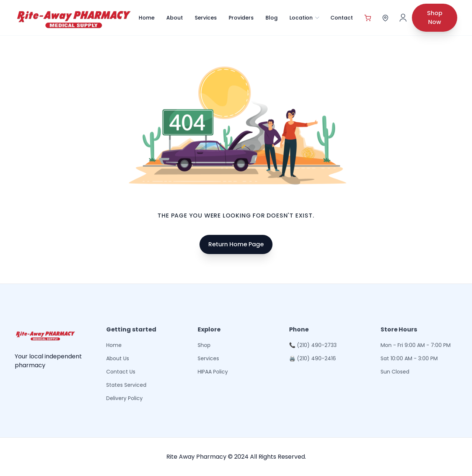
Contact (342, 18)
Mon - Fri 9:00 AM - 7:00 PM (416, 345)
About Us (118, 358)
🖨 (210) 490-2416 (313, 358)
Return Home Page (236, 244)
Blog (272, 18)
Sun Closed (395, 372)
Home (147, 18)
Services (206, 18)
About (175, 18)
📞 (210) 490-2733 (313, 345)
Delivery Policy (124, 398)
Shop (204, 345)
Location (305, 18)
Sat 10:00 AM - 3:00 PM (409, 358)
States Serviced (126, 385)
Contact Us (121, 372)
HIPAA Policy (213, 372)
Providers (241, 18)
